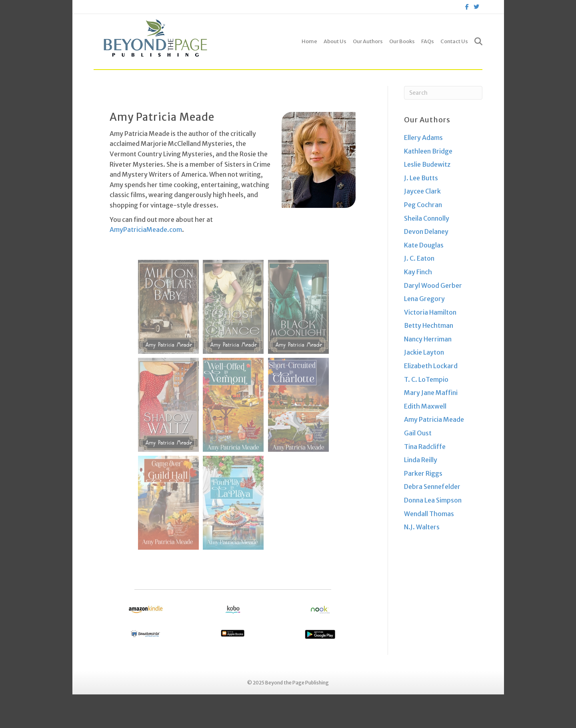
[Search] (477, 42)
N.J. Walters (422, 527)
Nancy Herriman (428, 339)
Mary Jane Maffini (431, 393)
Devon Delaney (426, 231)
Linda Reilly (421, 460)
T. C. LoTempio (426, 379)
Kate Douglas (424, 245)
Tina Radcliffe (425, 447)
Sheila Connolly (427, 218)
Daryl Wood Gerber (433, 285)
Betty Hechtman (429, 325)
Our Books (402, 41)
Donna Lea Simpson (433, 500)
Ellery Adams (423, 138)
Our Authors (368, 41)
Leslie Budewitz (427, 164)
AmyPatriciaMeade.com (146, 229)
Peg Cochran (423, 205)
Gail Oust (418, 433)
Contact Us (454, 41)
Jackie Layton (424, 352)
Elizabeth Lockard (431, 366)
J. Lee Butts (421, 178)
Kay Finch (418, 272)
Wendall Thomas (429, 514)
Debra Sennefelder (432, 487)
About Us (335, 41)
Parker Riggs (423, 473)
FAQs (428, 41)
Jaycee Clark (422, 191)
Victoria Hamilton (430, 312)
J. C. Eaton (419, 258)
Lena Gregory (424, 299)
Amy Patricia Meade (434, 419)
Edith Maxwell (425, 406)
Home (309, 41)
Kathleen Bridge (428, 151)
